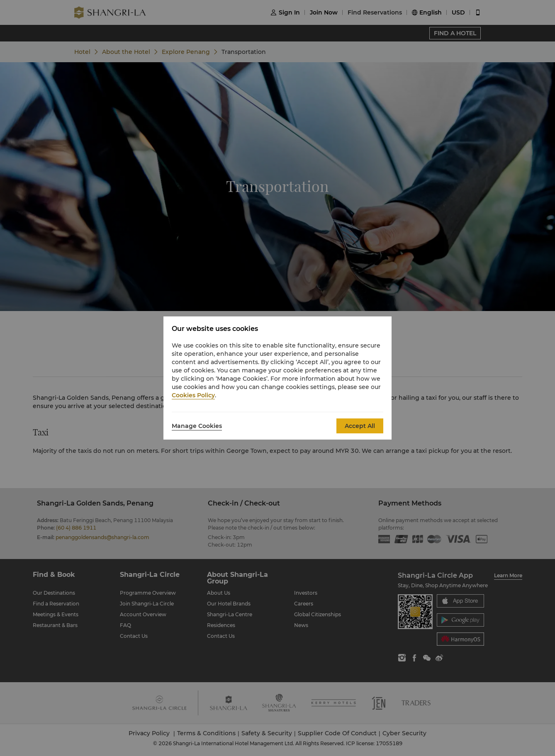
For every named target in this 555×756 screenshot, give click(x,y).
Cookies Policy (193, 395)
